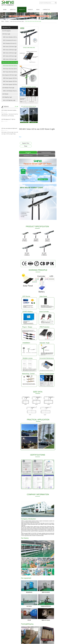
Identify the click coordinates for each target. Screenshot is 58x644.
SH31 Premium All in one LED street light (11, 43)
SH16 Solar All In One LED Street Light (11, 69)
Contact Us (46, 10)
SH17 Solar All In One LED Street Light (11, 72)
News (38, 10)
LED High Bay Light (7, 97)
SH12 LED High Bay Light (9, 100)
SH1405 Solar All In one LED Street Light (25, 635)
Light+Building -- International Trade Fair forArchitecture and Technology (10, 115)
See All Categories (6, 31)
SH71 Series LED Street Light (10, 56)
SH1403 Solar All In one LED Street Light (50, 635)
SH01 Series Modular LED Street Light (11, 37)
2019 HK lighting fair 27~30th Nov (8, 119)
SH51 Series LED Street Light (10, 50)
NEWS (6, 107)
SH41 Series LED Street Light (10, 47)
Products (22, 10)
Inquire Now (26, 102)
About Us (13, 10)
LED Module (5, 94)
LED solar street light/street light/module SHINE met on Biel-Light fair (15, 128)
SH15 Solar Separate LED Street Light (11, 84)
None (26, 105)
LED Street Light (6, 34)
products (6, 27)
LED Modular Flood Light (8, 88)
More (16, 106)
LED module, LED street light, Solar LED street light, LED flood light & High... (10, 133)
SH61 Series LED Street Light (10, 53)
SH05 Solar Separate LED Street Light (11, 78)
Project (31, 10)
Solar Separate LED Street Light (10, 75)
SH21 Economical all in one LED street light (11, 40)
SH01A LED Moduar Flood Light (11, 91)
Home (5, 10)
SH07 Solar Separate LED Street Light (11, 81)
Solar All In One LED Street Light (17, 21)
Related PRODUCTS (38, 618)
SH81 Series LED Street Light (10, 59)
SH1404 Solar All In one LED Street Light (38, 635)
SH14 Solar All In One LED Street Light (33, 21)
